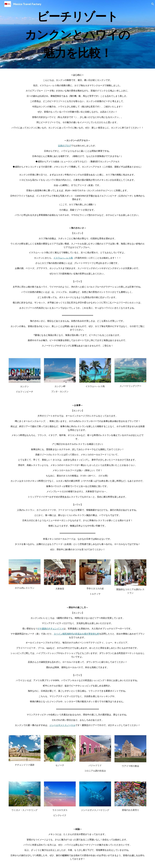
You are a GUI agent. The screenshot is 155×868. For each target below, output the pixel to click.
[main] (77, 34)
